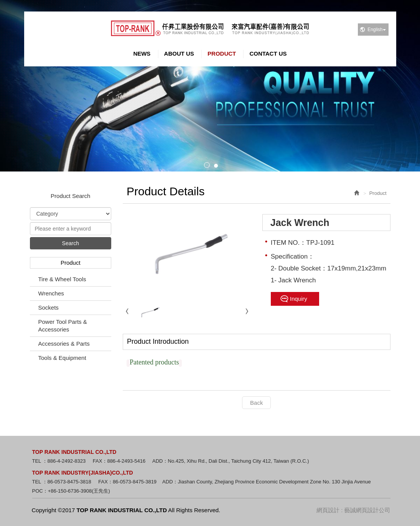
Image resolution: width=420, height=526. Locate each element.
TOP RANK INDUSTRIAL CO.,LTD (210, 28)
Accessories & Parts (64, 344)
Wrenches (51, 293)
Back (256, 403)
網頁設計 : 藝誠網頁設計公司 (353, 510)
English (376, 30)
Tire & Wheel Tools (62, 279)
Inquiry (299, 299)
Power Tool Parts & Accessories (63, 326)
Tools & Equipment (62, 358)
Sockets (49, 308)
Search (71, 243)
